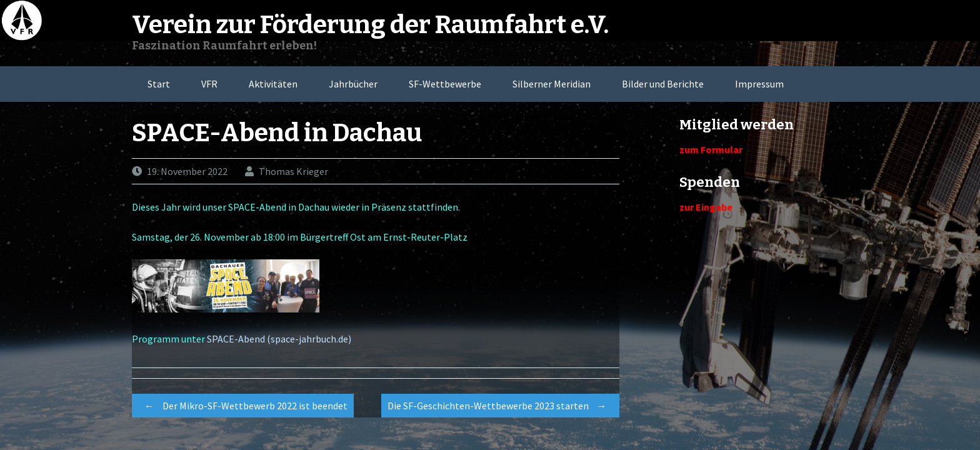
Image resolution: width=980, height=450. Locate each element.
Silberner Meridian (552, 84)
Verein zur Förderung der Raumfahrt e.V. (370, 25)
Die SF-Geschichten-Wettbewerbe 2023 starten (500, 406)
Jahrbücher (353, 84)
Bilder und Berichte (663, 84)
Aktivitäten (273, 84)
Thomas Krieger (293, 171)
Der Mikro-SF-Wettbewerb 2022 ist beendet (243, 406)
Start (159, 84)
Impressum (759, 84)
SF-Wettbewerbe (445, 84)
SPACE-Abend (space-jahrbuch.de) (279, 339)
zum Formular (711, 149)
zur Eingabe (706, 207)
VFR (209, 84)
